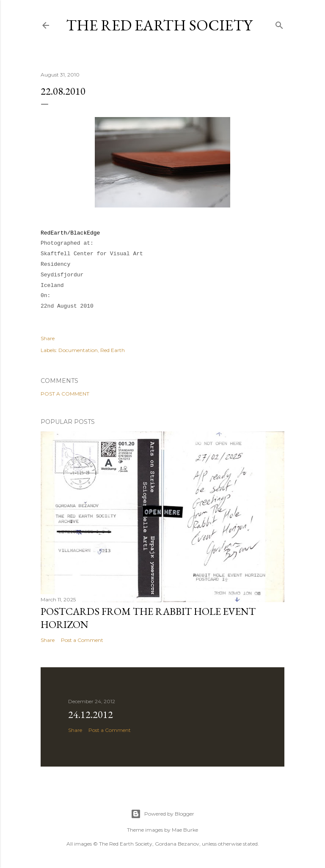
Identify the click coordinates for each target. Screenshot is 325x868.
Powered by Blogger (162, 814)
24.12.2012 (91, 714)
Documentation (78, 350)
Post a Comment (65, 394)
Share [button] (48, 338)
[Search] (279, 23)
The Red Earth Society (159, 25)
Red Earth (113, 350)
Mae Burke (185, 830)
